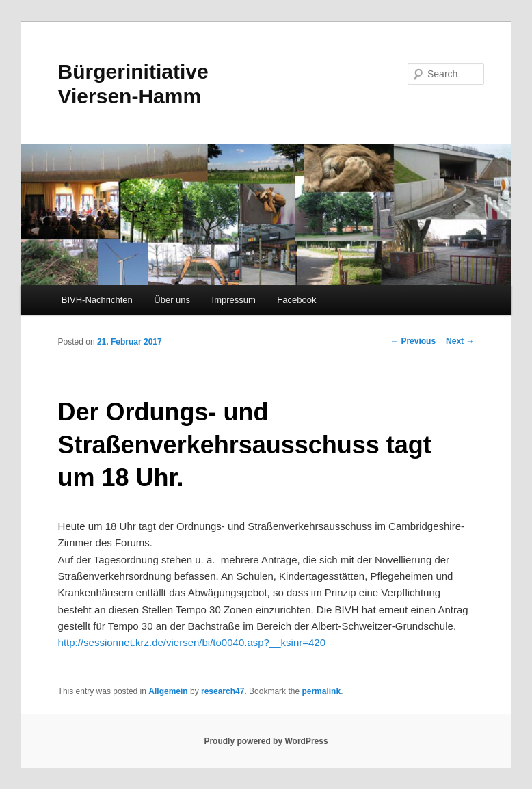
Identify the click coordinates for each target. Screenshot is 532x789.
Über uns (172, 300)
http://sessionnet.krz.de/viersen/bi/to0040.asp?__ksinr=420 (192, 642)
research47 (223, 691)
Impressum (234, 300)
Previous (413, 341)
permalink (321, 691)
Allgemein (168, 691)
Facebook (296, 300)
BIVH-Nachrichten (97, 300)
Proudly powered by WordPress (266, 741)
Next (460, 341)
